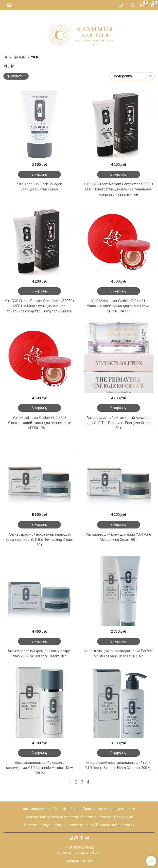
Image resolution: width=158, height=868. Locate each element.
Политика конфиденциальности (109, 809)
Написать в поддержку (43, 825)
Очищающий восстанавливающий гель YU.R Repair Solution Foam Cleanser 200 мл (119, 765)
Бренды (19, 57)
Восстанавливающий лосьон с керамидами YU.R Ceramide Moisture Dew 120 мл (40, 768)
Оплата (105, 817)
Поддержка (124, 817)
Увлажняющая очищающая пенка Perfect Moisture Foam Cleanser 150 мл (119, 654)
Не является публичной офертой (51, 817)
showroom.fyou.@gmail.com (79, 852)
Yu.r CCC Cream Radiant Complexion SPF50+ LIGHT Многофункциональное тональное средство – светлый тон (118, 189)
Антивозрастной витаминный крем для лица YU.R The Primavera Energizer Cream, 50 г (118, 423)
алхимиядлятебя (37, 809)
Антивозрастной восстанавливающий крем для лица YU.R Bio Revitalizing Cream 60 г (39, 540)
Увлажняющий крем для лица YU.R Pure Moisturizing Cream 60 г (119, 537)
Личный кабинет (67, 809)
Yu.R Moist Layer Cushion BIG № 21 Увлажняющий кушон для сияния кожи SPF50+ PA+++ (119, 306)
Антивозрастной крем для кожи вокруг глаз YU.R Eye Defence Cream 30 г (39, 654)
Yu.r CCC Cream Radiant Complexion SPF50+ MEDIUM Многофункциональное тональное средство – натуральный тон (40, 306)
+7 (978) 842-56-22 (79, 847)
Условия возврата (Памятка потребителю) (99, 825)
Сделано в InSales (79, 861)
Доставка (89, 817)
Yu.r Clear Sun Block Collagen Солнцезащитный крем (39, 187)
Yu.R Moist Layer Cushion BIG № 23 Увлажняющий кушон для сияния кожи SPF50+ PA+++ (39, 423)
